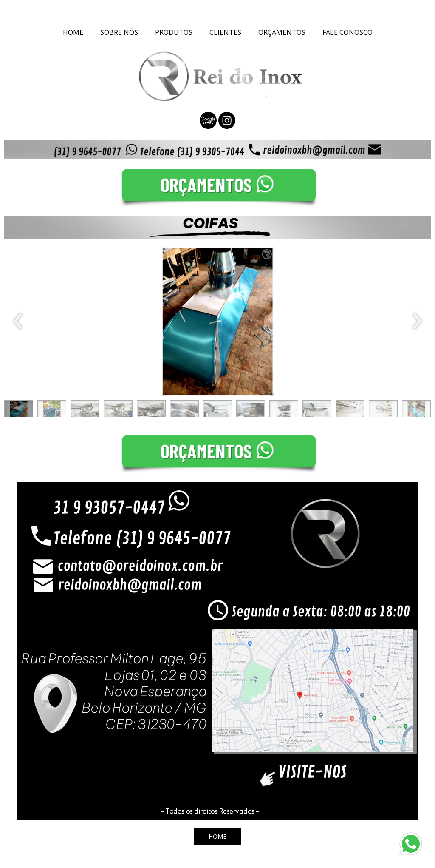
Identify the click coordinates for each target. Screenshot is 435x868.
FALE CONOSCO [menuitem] (347, 32)
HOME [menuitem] (73, 32)
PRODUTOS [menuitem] (174, 32)
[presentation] (18, 322)
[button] (19, 411)
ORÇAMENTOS (282, 32)
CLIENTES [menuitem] (225, 32)
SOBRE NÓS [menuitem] (119, 32)
